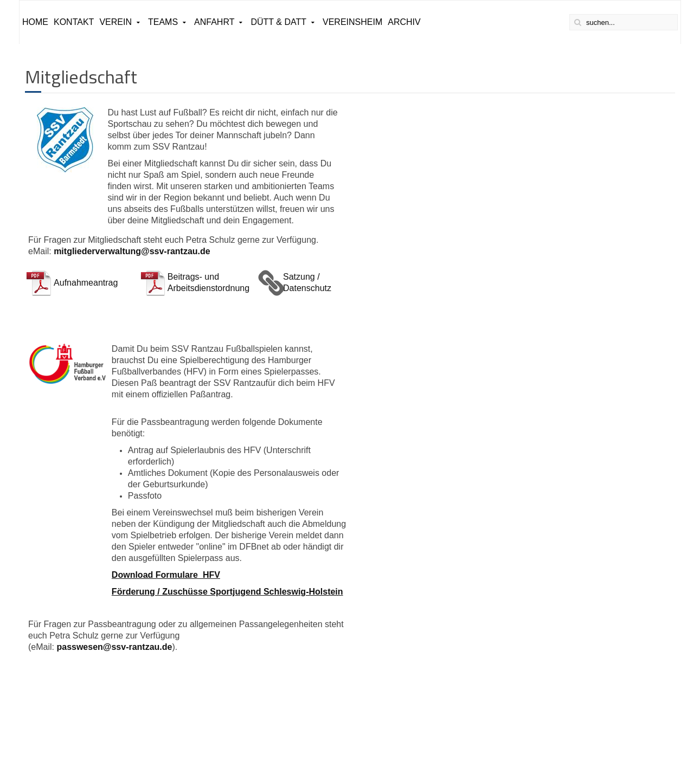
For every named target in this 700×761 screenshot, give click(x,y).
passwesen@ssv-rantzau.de (114, 647)
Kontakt (74, 22)
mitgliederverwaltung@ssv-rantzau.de (132, 251)
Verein (115, 22)
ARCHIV (404, 22)
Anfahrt (214, 22)
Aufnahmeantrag (86, 283)
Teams (163, 22)
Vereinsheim (352, 22)
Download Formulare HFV (166, 575)
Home (35, 22)
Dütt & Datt (278, 22)
